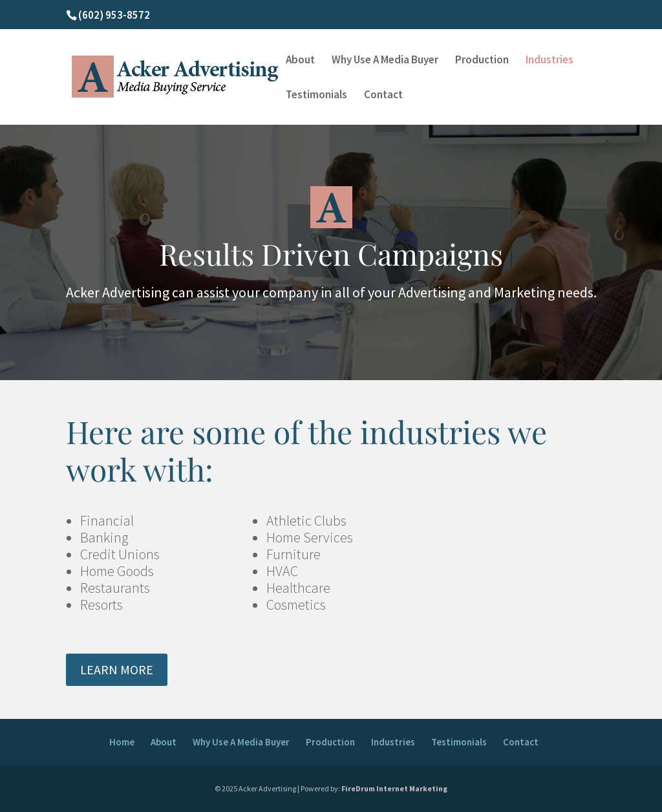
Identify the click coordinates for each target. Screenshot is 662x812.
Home (122, 742)
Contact (383, 96)
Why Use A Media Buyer (385, 61)
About (300, 61)
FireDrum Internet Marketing (394, 788)
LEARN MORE (117, 669)
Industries (550, 61)
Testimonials (316, 96)
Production (482, 61)
